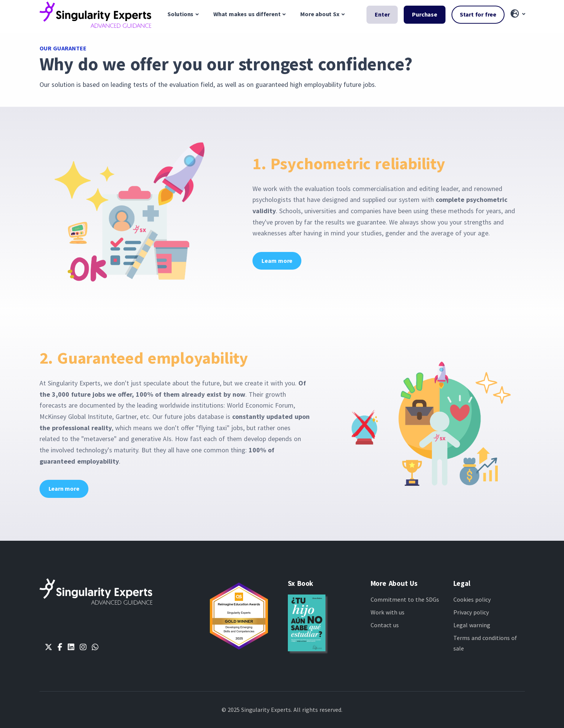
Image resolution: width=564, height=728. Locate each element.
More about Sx (320, 14)
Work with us (388, 612)
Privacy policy (471, 612)
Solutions (180, 14)
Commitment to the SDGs (405, 599)
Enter (382, 14)
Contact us (385, 625)
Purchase (424, 14)
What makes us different (247, 14)
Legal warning (472, 625)
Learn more (277, 261)
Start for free (478, 14)
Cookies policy (472, 599)
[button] (518, 14)
